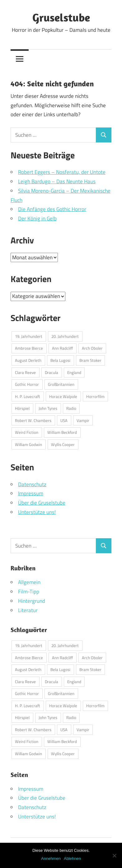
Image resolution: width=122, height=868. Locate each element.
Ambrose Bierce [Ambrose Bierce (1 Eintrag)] (29, 348)
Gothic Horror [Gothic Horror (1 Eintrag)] (27, 384)
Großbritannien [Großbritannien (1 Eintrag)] (61, 384)
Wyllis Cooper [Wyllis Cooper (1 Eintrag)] (63, 444)
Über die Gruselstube (42, 503)
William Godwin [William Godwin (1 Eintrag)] (28, 444)
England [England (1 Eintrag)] (74, 372)
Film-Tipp (29, 592)
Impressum (31, 493)
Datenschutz (32, 484)
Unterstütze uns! (37, 512)
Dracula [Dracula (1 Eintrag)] (52, 372)
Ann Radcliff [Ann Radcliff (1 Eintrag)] (62, 348)
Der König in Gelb (37, 218)
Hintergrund (32, 601)
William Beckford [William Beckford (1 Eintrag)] (62, 432)
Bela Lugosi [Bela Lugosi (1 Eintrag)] (60, 360)
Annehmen (51, 858)
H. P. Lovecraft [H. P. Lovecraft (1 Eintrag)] (28, 396)
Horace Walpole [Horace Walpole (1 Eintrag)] (63, 396)
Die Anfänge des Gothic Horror (52, 209)
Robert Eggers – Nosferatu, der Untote (62, 172)
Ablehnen (72, 858)
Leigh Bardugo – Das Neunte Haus (57, 181)
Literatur (28, 610)
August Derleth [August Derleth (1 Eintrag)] (28, 360)
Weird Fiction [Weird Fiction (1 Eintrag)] (27, 432)
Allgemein (29, 582)
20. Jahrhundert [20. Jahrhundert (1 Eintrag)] (65, 336)
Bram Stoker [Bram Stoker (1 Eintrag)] (90, 360)
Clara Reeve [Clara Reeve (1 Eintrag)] (25, 372)
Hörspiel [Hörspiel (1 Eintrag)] (22, 408)
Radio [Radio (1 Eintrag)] (71, 408)
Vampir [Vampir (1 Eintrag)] (83, 420)
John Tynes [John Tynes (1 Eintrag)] (48, 408)
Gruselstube (61, 17)
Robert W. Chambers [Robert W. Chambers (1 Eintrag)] (33, 420)
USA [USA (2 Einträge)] (64, 420)
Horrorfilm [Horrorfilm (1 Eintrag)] (95, 396)
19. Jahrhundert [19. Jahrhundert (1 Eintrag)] (29, 336)
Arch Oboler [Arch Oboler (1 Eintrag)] (92, 348)
